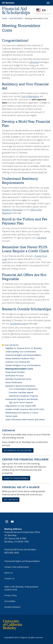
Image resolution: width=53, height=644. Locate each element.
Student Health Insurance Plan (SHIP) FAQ (25, 409)
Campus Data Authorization (17, 567)
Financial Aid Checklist (15, 372)
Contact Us (9, 578)
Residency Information (13, 210)
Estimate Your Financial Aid (18, 362)
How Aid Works (12, 345)
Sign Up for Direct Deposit (21, 402)
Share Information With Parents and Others (25, 419)
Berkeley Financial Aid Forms (18, 379)
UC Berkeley (8, 3)
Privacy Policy (11, 595)
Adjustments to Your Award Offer (21, 406)
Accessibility (10, 601)
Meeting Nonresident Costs (19, 369)
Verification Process (15, 376)
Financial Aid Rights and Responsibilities (23, 355)
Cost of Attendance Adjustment (23, 389)
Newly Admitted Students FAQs (20, 358)
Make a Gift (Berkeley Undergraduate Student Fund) (21, 588)
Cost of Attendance (30, 96)
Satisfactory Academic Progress (23, 396)
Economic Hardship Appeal (21, 392)
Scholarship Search (19, 324)
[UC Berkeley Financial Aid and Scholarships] (18, 7)
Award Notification (14, 382)
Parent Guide (11, 416)
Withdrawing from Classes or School (22, 413)
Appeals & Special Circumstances (20, 386)
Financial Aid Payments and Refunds (22, 399)
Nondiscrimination (12, 607)
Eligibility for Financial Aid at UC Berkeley (24, 348)
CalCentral (34, 62)
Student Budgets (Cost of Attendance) (23, 365)
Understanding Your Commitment (21, 352)
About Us (9, 573)
